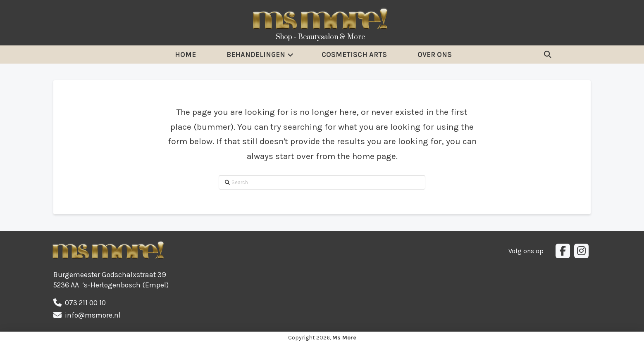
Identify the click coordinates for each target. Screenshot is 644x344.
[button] (548, 55)
